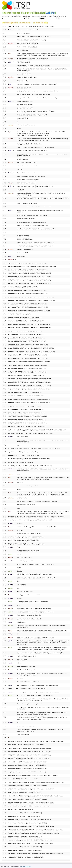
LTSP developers (25, 866)
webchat (51, 13)
